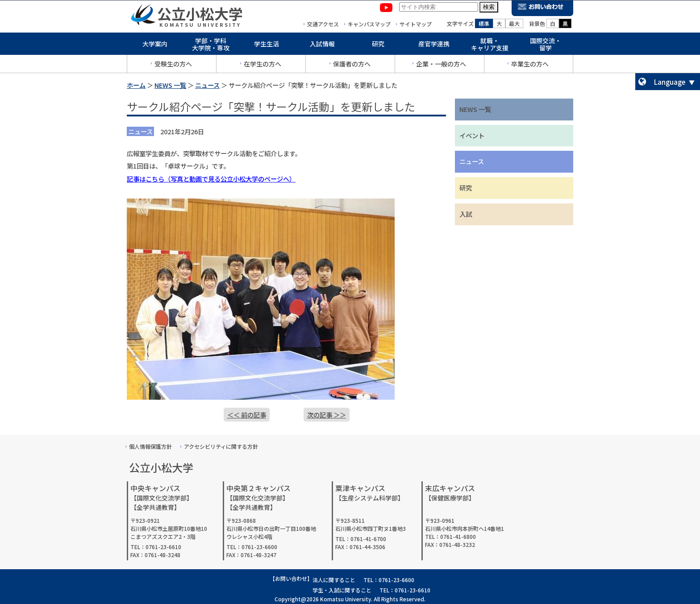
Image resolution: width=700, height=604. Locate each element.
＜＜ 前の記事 (247, 415)
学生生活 (267, 46)
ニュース (207, 85)
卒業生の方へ (530, 66)
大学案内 (155, 46)
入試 (466, 214)
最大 (514, 25)
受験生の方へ (173, 66)
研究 (378, 46)
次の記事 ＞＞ (327, 415)
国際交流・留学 (546, 46)
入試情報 (322, 46)
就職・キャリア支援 (490, 46)
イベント (472, 135)
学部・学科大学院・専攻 (211, 46)
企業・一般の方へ (441, 66)
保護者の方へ (352, 66)
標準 (484, 25)
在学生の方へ (262, 66)
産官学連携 (434, 46)
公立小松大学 (200, 15)
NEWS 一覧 (170, 85)
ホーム (136, 85)
